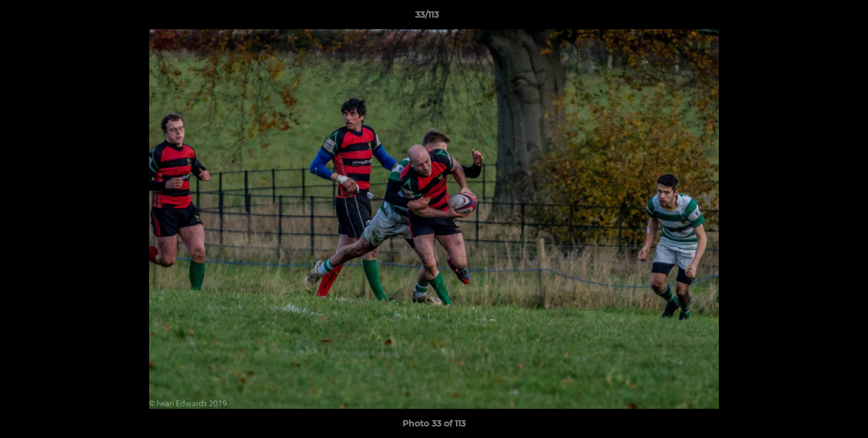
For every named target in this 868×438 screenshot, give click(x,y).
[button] (817, 18)
